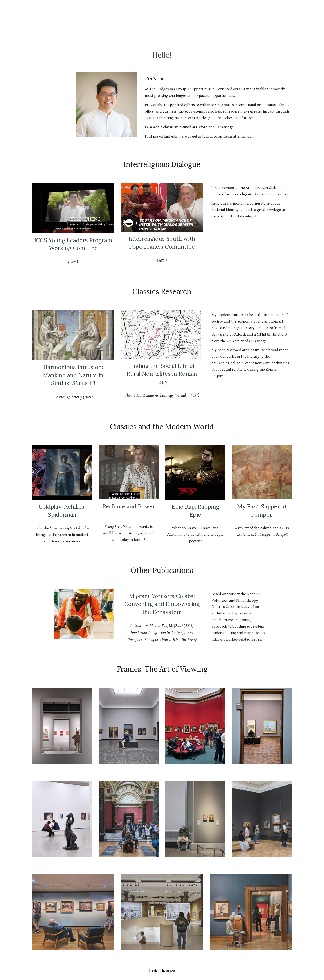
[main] (162, 54)
